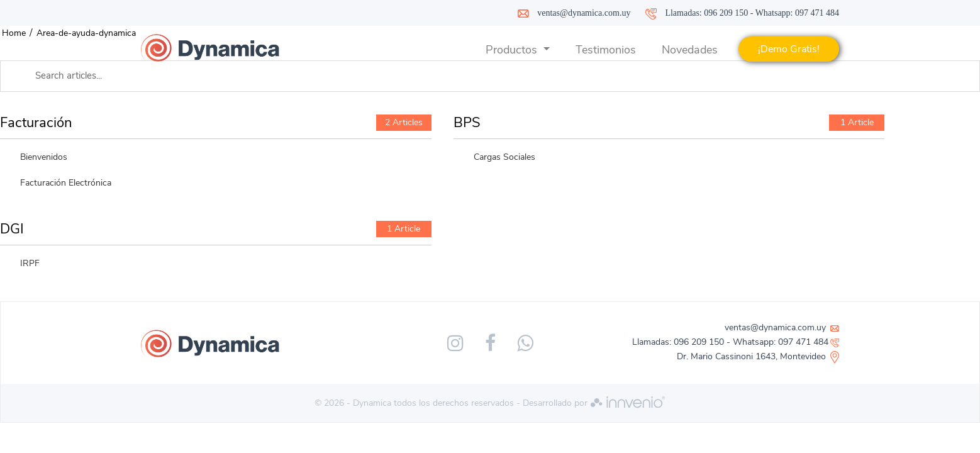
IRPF (30, 263)
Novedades (690, 50)
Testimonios (606, 50)
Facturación (36, 123)
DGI (12, 229)
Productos (513, 50)
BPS (467, 123)
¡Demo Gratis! (789, 49)
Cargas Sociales (504, 157)
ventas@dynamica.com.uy (584, 13)
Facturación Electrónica (66, 183)
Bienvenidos (44, 157)
